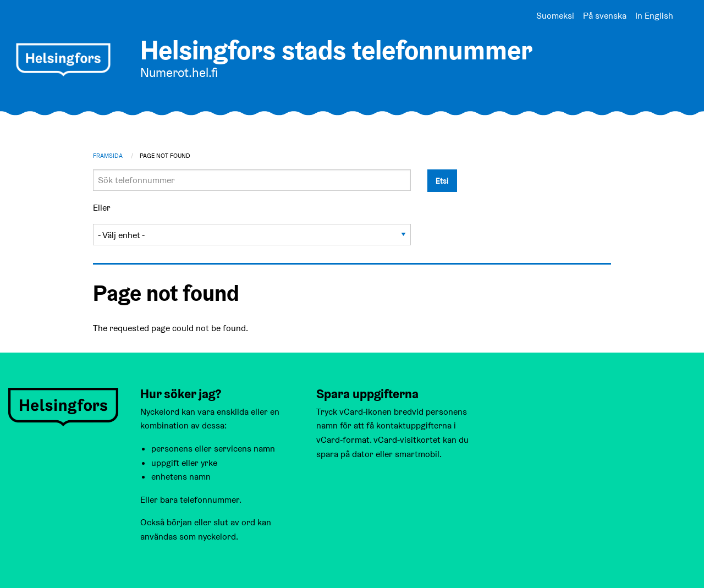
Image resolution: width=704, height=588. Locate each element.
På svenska (605, 16)
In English (654, 16)
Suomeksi (555, 16)
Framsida (108, 156)
